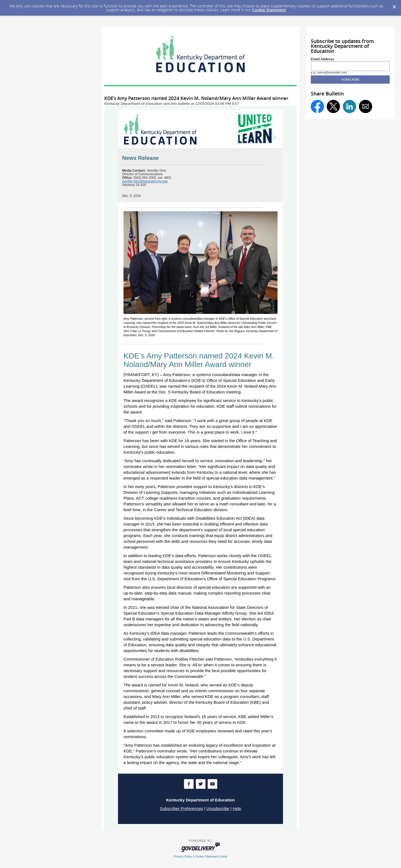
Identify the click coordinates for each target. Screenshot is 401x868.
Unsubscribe (218, 808)
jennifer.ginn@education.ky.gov (145, 181)
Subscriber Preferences (181, 808)
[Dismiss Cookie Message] (394, 5)
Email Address (322, 59)
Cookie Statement (269, 10)
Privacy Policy (183, 856)
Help (237, 808)
